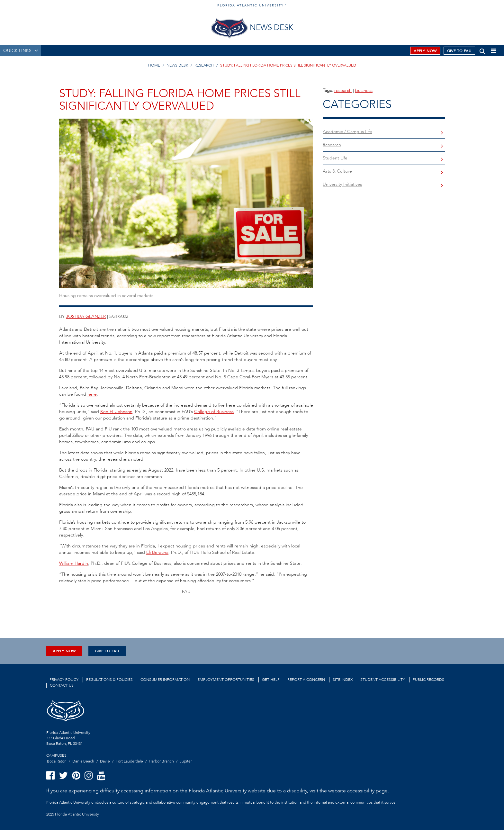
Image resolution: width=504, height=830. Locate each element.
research (343, 90)
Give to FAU (459, 51)
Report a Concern (306, 680)
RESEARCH (204, 65)
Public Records (428, 680)
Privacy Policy (64, 680)
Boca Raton (57, 761)
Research (332, 145)
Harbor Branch (161, 761)
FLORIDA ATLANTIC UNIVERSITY (252, 5)
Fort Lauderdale (129, 761)
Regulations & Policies (109, 680)
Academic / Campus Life (347, 132)
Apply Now (425, 51)
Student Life (335, 158)
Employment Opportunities (226, 680)
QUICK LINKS (17, 51)
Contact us (62, 685)
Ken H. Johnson (116, 412)
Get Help (271, 680)
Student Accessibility (383, 680)
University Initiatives (342, 184)
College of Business (214, 412)
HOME (154, 65)
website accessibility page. (359, 791)
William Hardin (74, 563)
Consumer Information (165, 680)
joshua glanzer (86, 316)
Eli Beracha (157, 552)
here (92, 394)
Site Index (343, 680)
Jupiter (186, 761)
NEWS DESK (177, 65)
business (364, 90)
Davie (105, 761)
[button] (482, 50)
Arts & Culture (337, 171)
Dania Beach (83, 761)
